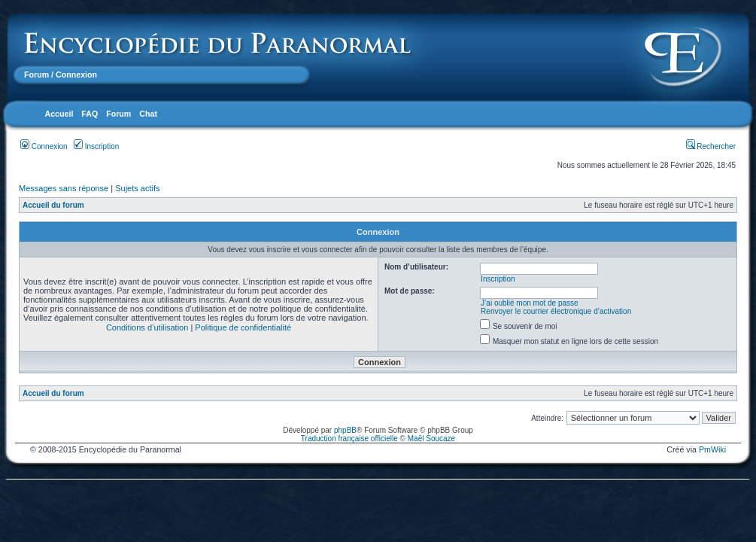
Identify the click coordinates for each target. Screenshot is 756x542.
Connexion (44, 146)
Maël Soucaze (431, 438)
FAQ (90, 114)
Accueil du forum (53, 205)
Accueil (59, 114)
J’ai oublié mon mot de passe (530, 303)
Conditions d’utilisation (147, 327)
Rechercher (711, 146)
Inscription (96, 146)
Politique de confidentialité (243, 327)
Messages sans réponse (64, 188)
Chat (148, 114)
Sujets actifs (137, 188)
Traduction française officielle (349, 438)
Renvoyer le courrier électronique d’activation (556, 311)
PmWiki (712, 449)
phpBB (345, 430)
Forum (36, 75)
